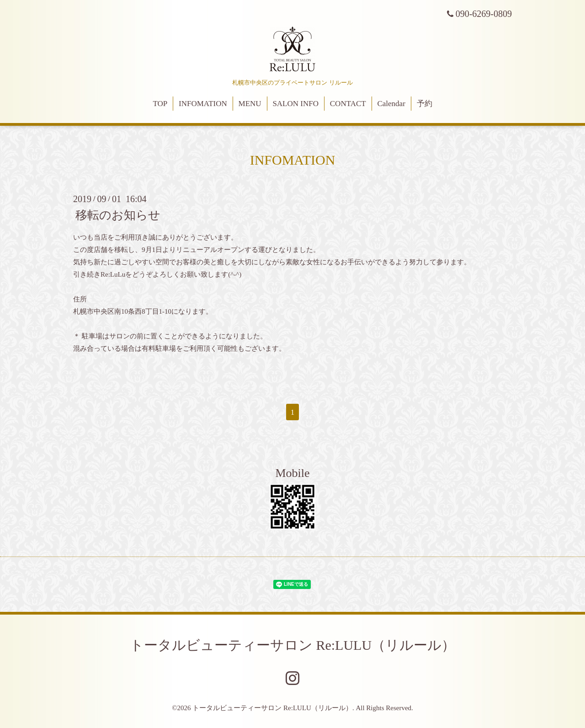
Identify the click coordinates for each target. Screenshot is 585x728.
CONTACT (348, 104)
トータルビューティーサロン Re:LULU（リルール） (292, 645)
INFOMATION (203, 104)
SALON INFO (295, 104)
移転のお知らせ (118, 215)
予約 (425, 104)
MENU (250, 104)
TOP (160, 104)
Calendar (391, 104)
